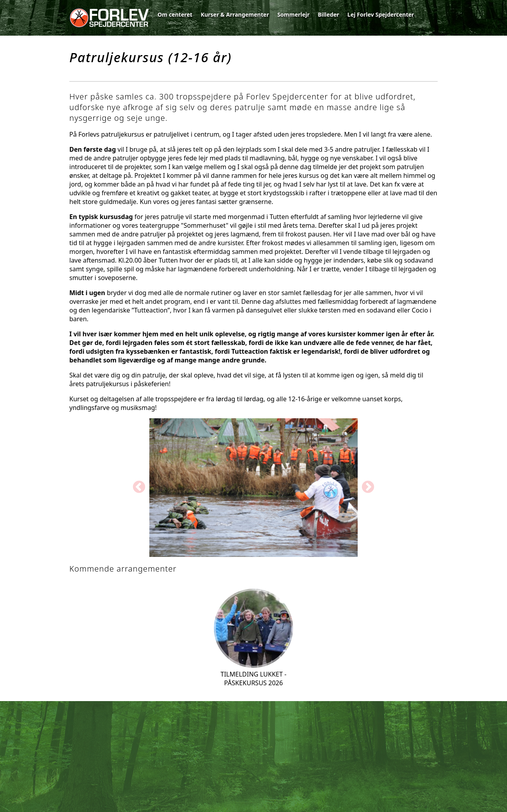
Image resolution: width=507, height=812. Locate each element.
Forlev (109, 18)
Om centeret (175, 14)
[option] (253, 488)
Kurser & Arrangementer (235, 14)
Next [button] (368, 488)
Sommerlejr (293, 14)
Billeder (328, 14)
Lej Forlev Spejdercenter (381, 14)
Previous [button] (139, 488)
